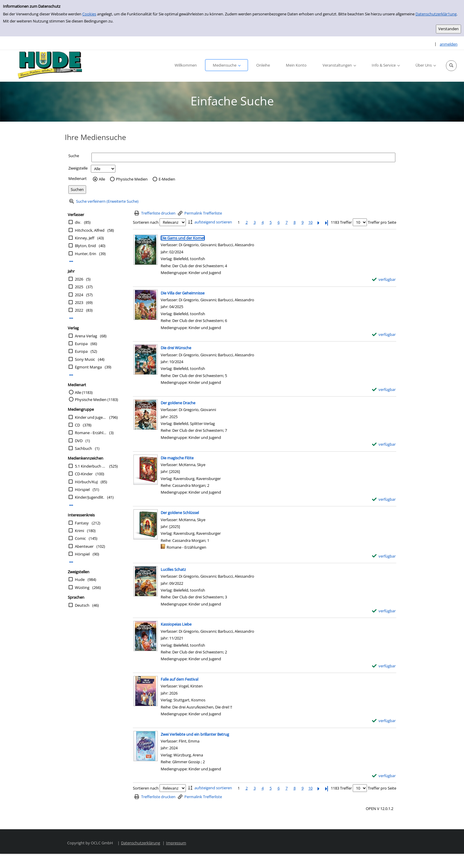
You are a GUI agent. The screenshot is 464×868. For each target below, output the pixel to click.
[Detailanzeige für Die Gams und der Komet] (183, 238)
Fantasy (82, 523)
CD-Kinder (84, 474)
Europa (81, 344)
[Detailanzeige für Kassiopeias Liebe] (176, 624)
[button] (451, 66)
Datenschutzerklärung (141, 843)
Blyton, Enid (85, 246)
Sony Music (85, 359)
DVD (79, 441)
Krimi (79, 531)
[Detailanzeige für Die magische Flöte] (177, 458)
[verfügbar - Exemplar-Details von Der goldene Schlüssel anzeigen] (384, 556)
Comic (80, 538)
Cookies (89, 14)
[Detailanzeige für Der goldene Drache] (178, 403)
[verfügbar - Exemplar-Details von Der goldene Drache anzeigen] (384, 444)
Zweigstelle (78, 168)
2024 (79, 295)
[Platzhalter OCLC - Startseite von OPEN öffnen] (48, 66)
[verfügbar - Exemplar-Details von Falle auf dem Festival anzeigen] (384, 721)
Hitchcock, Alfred (90, 230)
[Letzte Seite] (326, 222)
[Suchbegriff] (243, 157)
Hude (80, 579)
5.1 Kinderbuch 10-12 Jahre (91, 466)
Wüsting (82, 587)
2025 (79, 287)
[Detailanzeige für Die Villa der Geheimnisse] (183, 293)
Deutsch (82, 605)
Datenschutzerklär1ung (436, 14)
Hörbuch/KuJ (86, 482)
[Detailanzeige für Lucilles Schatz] (173, 569)
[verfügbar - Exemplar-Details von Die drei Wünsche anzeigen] (384, 390)
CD (77, 425)
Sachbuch (83, 448)
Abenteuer (84, 546)
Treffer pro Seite (382, 222)
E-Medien (167, 179)
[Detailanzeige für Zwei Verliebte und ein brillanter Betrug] (195, 734)
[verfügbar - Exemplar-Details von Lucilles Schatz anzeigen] (384, 611)
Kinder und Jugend (91, 417)
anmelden (449, 44)
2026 (79, 279)
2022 (79, 310)
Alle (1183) (84, 392)
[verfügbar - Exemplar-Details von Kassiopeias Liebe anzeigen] (384, 666)
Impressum (176, 843)
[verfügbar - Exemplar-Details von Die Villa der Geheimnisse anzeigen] (384, 335)
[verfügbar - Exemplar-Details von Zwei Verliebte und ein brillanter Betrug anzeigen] (384, 776)
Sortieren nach (146, 222)
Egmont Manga (88, 367)
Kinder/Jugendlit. (90, 497)
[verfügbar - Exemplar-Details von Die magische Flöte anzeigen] (384, 499)
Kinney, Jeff (85, 238)
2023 (79, 302)
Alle (102, 179)
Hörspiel (82, 489)
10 (310, 222)
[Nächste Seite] (318, 222)
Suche (74, 156)
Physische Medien (132, 179)
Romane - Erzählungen (91, 433)
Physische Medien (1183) (96, 400)
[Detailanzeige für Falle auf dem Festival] (179, 679)
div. (78, 222)
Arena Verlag (86, 336)
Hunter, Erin (86, 254)
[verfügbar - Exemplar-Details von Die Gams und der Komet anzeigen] (384, 280)
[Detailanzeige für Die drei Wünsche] (176, 348)
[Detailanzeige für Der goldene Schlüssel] (180, 513)
